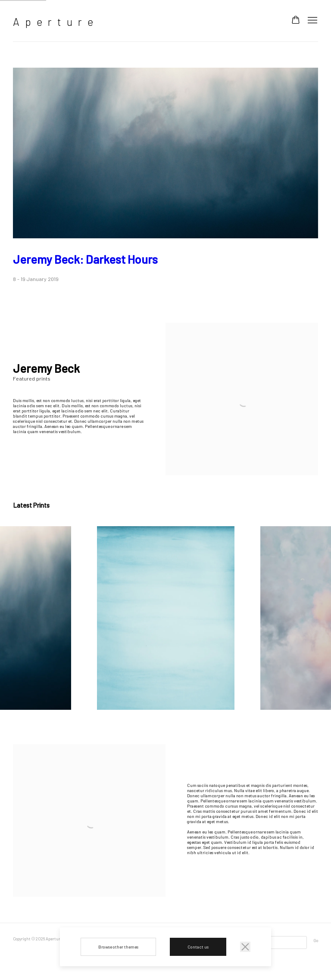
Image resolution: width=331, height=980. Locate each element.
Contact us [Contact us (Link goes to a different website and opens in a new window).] (198, 947)
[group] (166, 618)
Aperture (56, 22)
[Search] (276, 943)
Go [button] (316, 940)
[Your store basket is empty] (296, 21)
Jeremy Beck (85, 259)
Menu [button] (312, 21)
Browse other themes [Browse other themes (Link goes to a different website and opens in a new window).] (118, 947)
